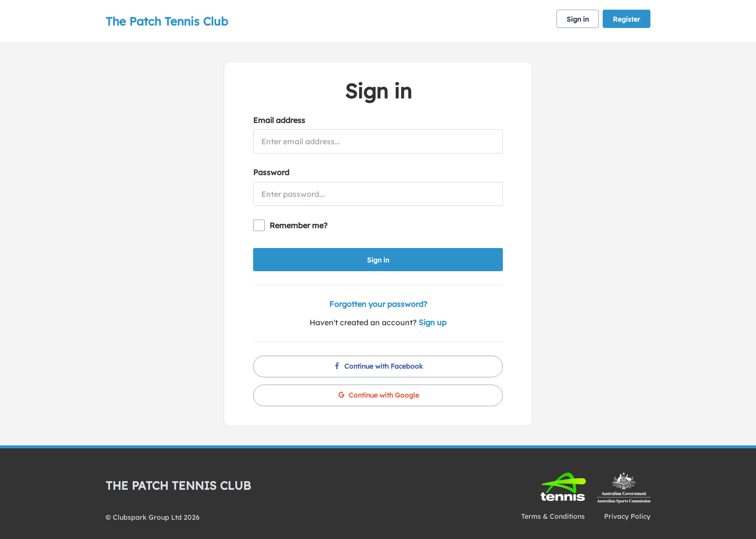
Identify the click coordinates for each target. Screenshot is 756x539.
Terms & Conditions (553, 516)
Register (627, 19)
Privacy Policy (627, 516)
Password (271, 172)
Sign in (578, 19)
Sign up (432, 322)
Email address (279, 120)
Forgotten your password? (378, 304)
